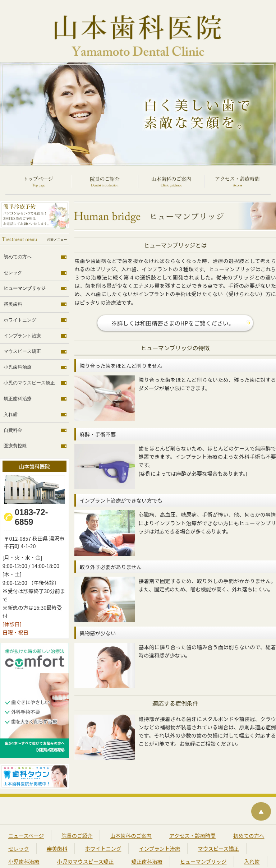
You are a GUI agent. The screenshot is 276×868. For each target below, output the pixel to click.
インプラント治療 (22, 317)
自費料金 (13, 411)
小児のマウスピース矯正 (29, 364)
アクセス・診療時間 (191, 806)
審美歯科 (13, 285)
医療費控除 (15, 426)
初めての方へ (18, 238)
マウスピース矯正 (22, 332)
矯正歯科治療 (18, 379)
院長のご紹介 (77, 806)
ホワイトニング (20, 301)
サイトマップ (105, 845)
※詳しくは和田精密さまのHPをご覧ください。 (173, 292)
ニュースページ (26, 806)
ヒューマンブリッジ (25, 269)
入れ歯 (11, 395)
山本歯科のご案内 (130, 806)
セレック (13, 254)
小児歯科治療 (18, 348)
